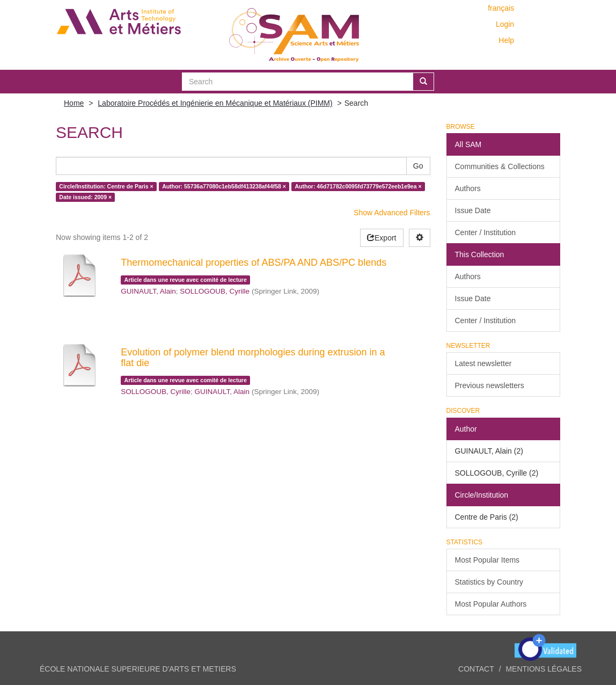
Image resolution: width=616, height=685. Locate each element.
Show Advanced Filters (392, 213)
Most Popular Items (487, 560)
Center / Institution (486, 232)
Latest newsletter (483, 363)
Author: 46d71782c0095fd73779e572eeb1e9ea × (358, 186)
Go (418, 166)
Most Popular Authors (491, 604)
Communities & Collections (500, 166)
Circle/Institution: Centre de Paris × (106, 186)
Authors (468, 188)
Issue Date (473, 210)
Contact (476, 669)
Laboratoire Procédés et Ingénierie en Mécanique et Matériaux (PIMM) (215, 103)
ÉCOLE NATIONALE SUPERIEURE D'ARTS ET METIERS (138, 669)
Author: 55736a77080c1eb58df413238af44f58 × (224, 186)
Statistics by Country (489, 582)
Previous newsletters (490, 385)
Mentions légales (544, 669)
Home (74, 103)
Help (506, 40)
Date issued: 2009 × (85, 197)
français (501, 8)
